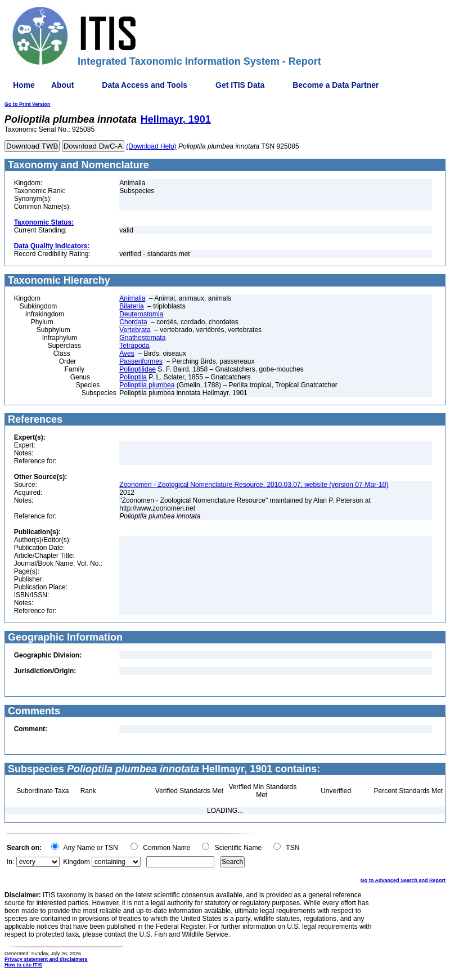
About (62, 85)
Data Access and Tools (145, 85)
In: (10, 862)
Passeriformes (141, 361)
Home (24, 85)
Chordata (133, 322)
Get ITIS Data (240, 85)
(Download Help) (151, 146)
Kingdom (76, 862)
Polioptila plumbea (147, 385)
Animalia (132, 298)
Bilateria (131, 306)
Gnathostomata (142, 338)
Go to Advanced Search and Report (403, 880)
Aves (127, 353)
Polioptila (133, 377)
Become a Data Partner (336, 85)
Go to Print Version (28, 104)
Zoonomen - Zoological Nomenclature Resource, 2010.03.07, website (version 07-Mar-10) (254, 485)
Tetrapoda (134, 346)
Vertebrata (135, 330)
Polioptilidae (138, 369)
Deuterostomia (141, 314)
